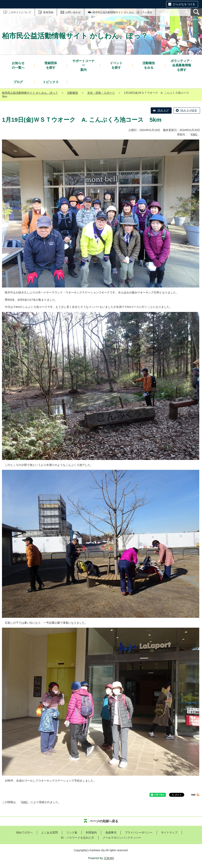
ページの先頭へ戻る (104, 821)
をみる (149, 65)
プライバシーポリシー (139, 832)
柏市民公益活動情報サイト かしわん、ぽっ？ (30, 93)
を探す (51, 65)
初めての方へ (24, 832)
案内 (83, 65)
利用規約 (91, 832)
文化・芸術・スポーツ (101, 93)
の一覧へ (18, 65)
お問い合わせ (73, 12)
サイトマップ (169, 832)
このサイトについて (20, 12)
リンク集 (72, 832)
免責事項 (111, 832)
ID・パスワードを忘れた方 (78, 838)
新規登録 (48, 12)
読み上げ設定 (189, 110)
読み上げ (163, 110)
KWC (194, 134)
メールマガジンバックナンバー (122, 838)
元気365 (109, 858)
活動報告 (73, 93)
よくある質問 (50, 832)
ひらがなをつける (184, 4)
